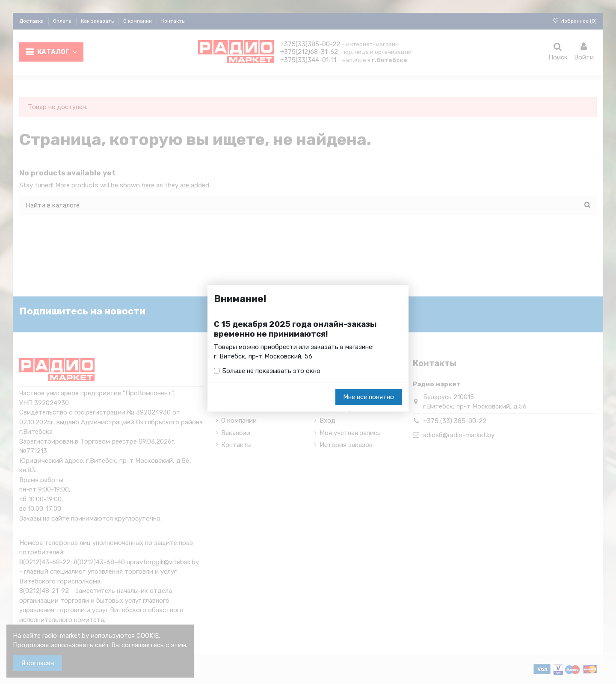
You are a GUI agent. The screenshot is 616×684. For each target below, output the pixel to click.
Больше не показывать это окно (271, 371)
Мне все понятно (369, 397)
